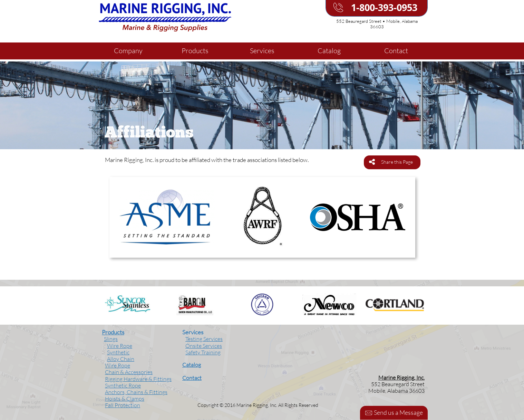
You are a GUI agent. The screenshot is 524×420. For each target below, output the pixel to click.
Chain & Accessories (129, 372)
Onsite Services (204, 346)
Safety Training (203, 352)
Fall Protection (123, 405)
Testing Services (204, 339)
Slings (111, 339)
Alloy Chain (121, 359)
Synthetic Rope (123, 385)
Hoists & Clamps (125, 399)
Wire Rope (120, 346)
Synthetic (118, 352)
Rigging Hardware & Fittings (138, 379)
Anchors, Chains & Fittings (136, 392)
